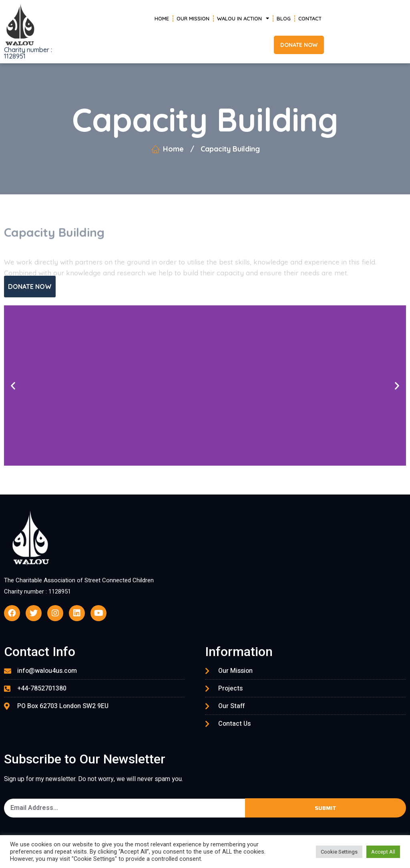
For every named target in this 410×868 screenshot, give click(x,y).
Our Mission (193, 18)
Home (162, 18)
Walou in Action (243, 18)
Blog (284, 18)
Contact (310, 18)
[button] (299, 45)
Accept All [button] (383, 852)
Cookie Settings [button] (339, 852)
